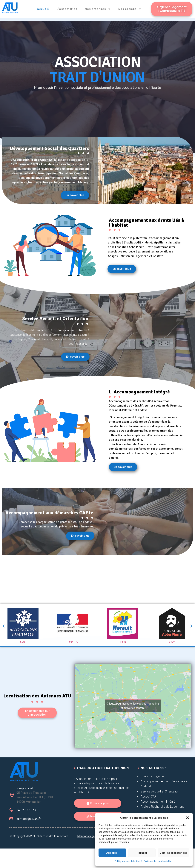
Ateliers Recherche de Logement (162, 807)
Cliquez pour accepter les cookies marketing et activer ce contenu (133, 706)
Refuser (142, 853)
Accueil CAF (148, 796)
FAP (172, 642)
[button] (188, 818)
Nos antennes (98, 7)
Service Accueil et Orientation (160, 791)
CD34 (122, 642)
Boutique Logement (153, 776)
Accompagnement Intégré (158, 802)
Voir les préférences (173, 853)
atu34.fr (37, 856)
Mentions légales (88, 856)
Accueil (43, 7)
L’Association (67, 7)
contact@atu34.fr (29, 838)
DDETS (73, 642)
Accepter (112, 853)
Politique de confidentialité (128, 861)
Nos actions (130, 7)
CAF (23, 642)
